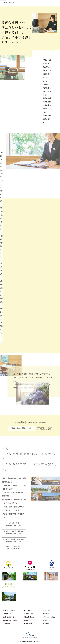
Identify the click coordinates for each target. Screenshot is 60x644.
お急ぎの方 (7, 603)
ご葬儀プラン (7, 593)
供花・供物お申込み (9, 596)
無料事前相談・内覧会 (10, 599)
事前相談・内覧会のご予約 (18, 633)
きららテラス (28, 590)
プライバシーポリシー (50, 596)
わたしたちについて (9, 590)
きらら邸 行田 (14, 525)
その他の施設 (28, 603)
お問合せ (46, 599)
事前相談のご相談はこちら (22, 429)
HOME (5, 3)
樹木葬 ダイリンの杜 (30, 599)
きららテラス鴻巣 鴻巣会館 (14, 533)
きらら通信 (47, 590)
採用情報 (46, 593)
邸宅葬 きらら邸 (29, 593)
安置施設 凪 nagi (29, 596)
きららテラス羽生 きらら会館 (14, 541)
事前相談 (46, 603)
